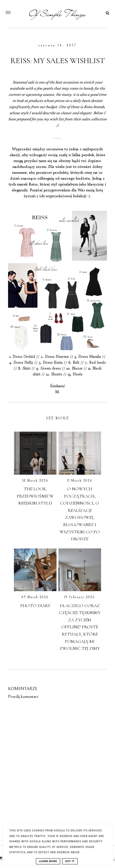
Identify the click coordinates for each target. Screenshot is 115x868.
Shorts (57, 374)
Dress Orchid (24, 357)
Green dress (51, 368)
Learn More (48, 861)
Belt (76, 363)
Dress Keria (53, 363)
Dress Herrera (57, 357)
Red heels (97, 363)
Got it (70, 861)
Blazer (77, 368)
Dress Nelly (23, 363)
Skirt (26, 368)
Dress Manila (90, 357)
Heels (78, 374)
